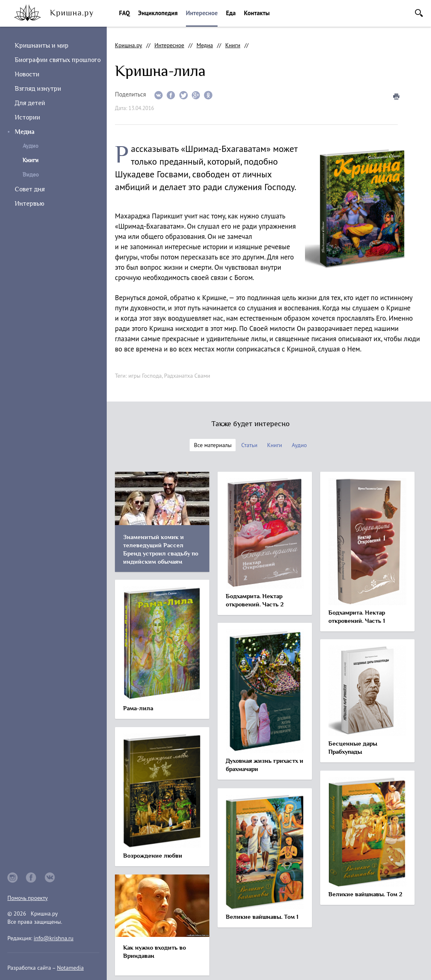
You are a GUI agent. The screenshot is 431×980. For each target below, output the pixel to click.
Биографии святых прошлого (58, 60)
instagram (13, 878)
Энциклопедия (158, 13)
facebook (31, 878)
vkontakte (50, 878)
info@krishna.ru (54, 938)
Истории (28, 117)
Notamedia (70, 968)
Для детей (30, 103)
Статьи (249, 445)
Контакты (257, 13)
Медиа (25, 132)
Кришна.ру (128, 45)
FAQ (124, 13)
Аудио (30, 146)
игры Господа (145, 376)
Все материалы (213, 445)
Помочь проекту (28, 898)
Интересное (202, 13)
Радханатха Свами (187, 376)
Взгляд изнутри (38, 89)
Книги (233, 45)
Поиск (419, 13)
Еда (231, 13)
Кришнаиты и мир (42, 46)
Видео (31, 175)
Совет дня (30, 189)
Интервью (30, 204)
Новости (27, 74)
